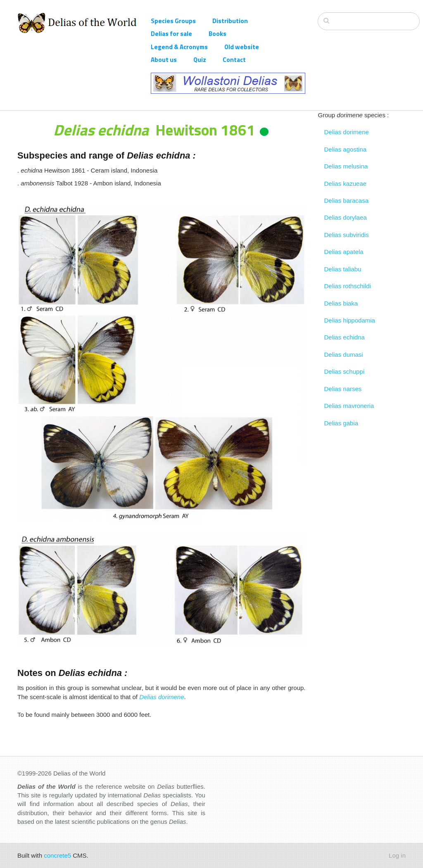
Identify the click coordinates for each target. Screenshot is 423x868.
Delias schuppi (345, 371)
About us (164, 60)
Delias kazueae (346, 184)
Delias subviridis (347, 235)
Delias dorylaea (346, 217)
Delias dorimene (347, 132)
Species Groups (173, 21)
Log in (397, 855)
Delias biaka (341, 303)
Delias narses (343, 389)
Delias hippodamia (350, 320)
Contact (234, 60)
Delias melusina (346, 166)
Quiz (200, 60)
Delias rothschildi (348, 286)
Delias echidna (345, 337)
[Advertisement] (362, 555)
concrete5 (57, 855)
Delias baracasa (347, 200)
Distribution (230, 21)
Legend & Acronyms (179, 47)
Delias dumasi (344, 355)
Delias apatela (344, 252)
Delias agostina (346, 149)
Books (217, 34)
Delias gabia (341, 423)
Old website (242, 47)
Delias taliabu (343, 269)
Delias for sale (171, 34)
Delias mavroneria (349, 406)
